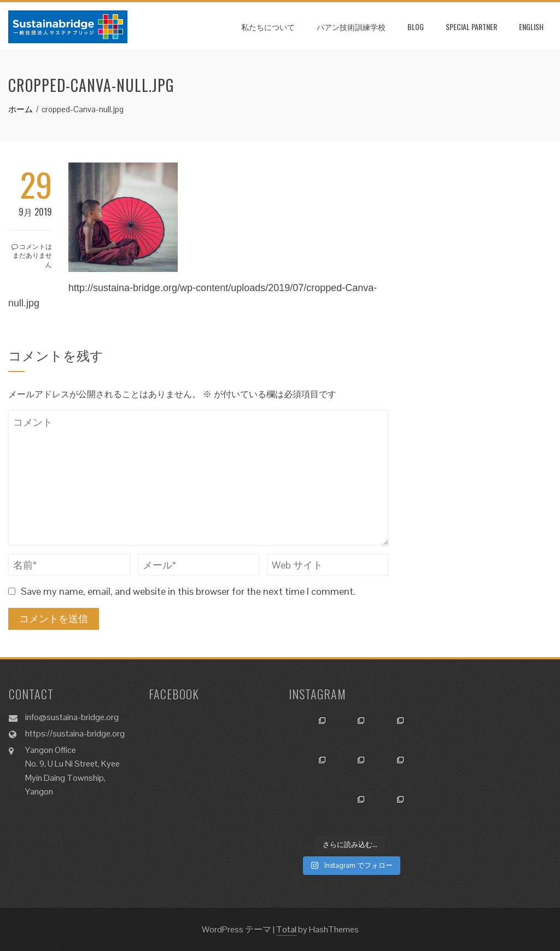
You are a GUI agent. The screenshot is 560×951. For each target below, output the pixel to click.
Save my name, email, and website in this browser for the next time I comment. (188, 591)
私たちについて (268, 27)
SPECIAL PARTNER (471, 27)
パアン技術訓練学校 (351, 27)
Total (286, 929)
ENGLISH (531, 27)
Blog (416, 27)
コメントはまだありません (32, 255)
